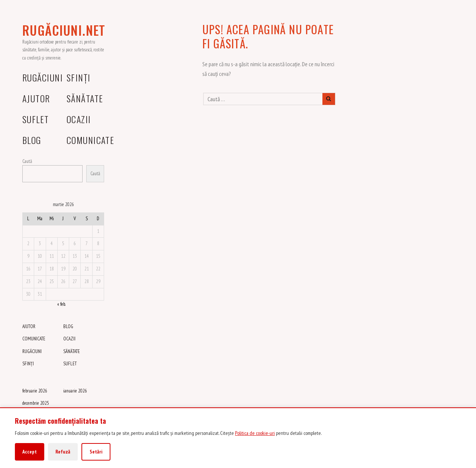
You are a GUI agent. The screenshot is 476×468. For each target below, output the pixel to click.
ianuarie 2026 (75, 391)
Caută (27, 161)
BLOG (32, 140)
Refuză (63, 452)
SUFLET (36, 119)
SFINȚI (79, 77)
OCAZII (79, 119)
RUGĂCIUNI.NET (64, 30)
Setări (96, 452)
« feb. (61, 304)
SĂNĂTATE (85, 98)
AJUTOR (36, 98)
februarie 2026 (35, 391)
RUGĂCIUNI (43, 77)
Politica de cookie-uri (255, 433)
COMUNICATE (90, 140)
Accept (30, 452)
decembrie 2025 (36, 403)
